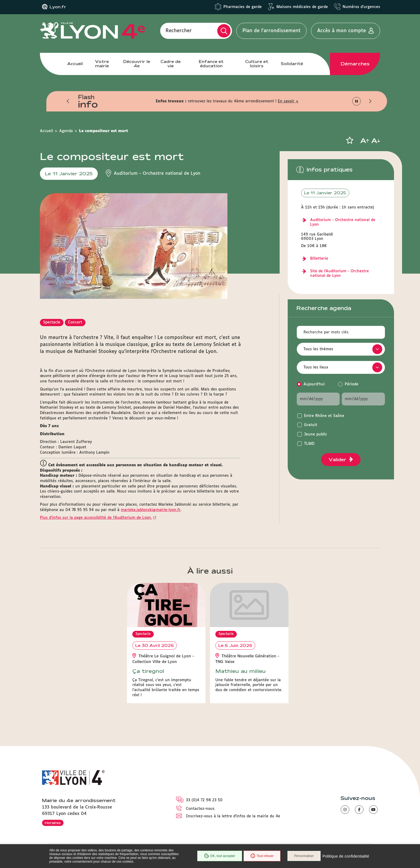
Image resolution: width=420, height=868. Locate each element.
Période (352, 384)
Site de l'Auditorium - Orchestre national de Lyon (340, 273)
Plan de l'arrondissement (271, 31)
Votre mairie (102, 64)
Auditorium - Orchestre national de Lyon (343, 222)
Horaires (53, 823)
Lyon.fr (58, 7)
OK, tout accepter (220, 856)
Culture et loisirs (257, 64)
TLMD (309, 444)
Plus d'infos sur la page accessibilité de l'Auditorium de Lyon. (96, 518)
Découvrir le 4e (137, 64)
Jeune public (316, 434)
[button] (68, 101)
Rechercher (179, 31)
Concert (75, 322)
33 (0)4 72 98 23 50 (204, 800)
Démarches (355, 64)
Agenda (66, 131)
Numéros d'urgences (361, 7)
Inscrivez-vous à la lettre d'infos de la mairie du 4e (233, 816)
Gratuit (311, 425)
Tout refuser (262, 856)
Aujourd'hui (314, 384)
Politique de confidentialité (346, 856)
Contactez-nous (200, 809)
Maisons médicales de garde (302, 7)
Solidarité (292, 64)
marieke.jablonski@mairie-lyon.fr (151, 510)
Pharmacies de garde (243, 7)
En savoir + (288, 101)
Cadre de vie (170, 64)
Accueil (75, 64)
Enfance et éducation (211, 64)
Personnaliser (304, 856)
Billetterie (319, 259)
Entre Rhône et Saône (324, 416)
